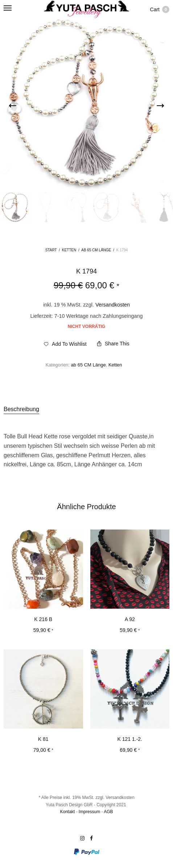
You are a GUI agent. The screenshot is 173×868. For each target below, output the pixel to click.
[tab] (86, 409)
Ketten (69, 250)
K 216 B (43, 619)
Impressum (89, 812)
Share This (113, 344)
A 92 (130, 619)
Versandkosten (113, 305)
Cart (160, 9)
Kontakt (67, 812)
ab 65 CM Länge (96, 250)
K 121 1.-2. (130, 739)
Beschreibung (21, 409)
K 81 (43, 739)
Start (51, 250)
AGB (108, 812)
